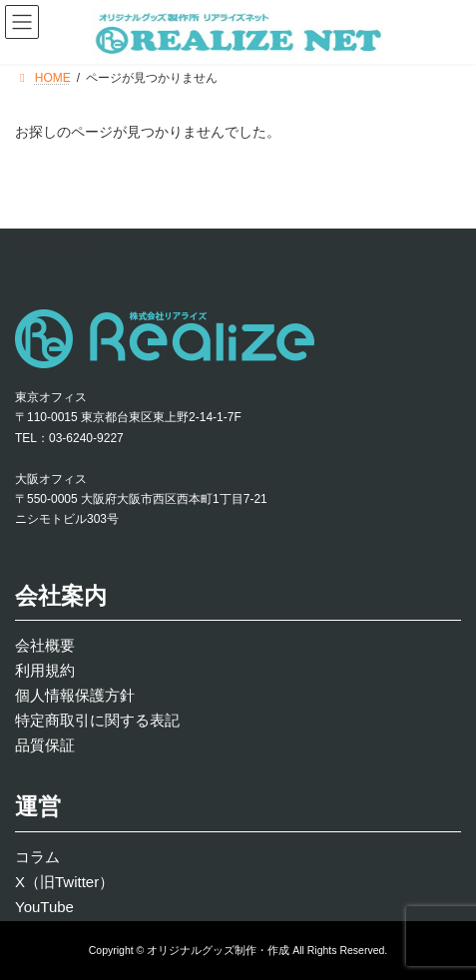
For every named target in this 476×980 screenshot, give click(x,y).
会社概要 (45, 645)
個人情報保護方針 (75, 695)
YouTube (44, 907)
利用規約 (45, 670)
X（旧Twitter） (64, 882)
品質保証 (45, 745)
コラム (37, 857)
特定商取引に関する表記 (97, 720)
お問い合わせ (51, 246)
